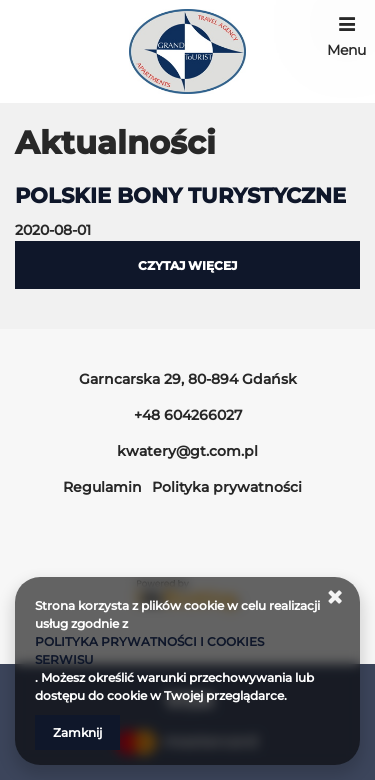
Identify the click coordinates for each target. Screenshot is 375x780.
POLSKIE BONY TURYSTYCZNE (180, 195)
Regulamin (102, 487)
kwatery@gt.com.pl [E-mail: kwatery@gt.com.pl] (187, 451)
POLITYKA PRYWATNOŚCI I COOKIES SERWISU (149, 650)
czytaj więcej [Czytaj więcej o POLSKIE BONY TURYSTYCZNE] (187, 265)
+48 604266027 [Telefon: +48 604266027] (188, 415)
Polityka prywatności (227, 487)
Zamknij (77, 732)
